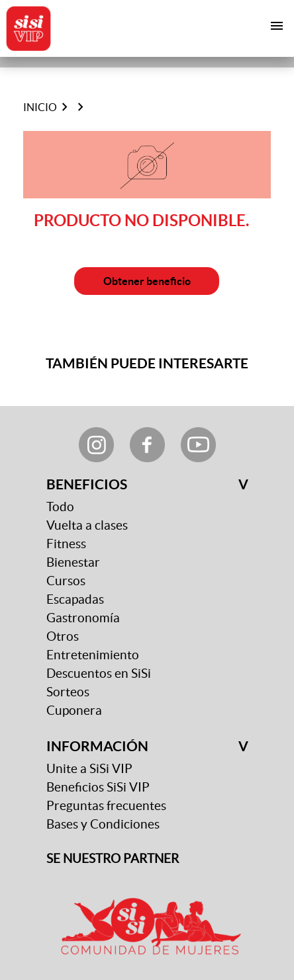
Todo (60, 507)
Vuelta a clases (87, 525)
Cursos (66, 581)
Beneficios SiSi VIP (98, 787)
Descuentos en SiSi (99, 674)
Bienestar (73, 562)
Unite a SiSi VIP (89, 769)
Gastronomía (83, 618)
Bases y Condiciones (103, 824)
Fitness (66, 544)
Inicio (40, 107)
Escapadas (75, 599)
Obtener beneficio (147, 281)
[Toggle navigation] (276, 26)
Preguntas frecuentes (106, 806)
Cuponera (74, 711)
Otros (63, 636)
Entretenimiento (93, 655)
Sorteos (68, 692)
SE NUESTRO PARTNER (113, 859)
